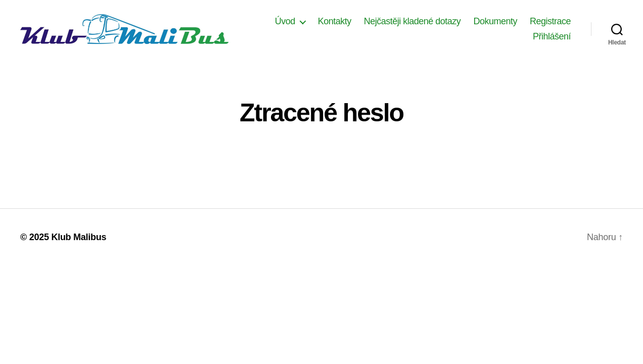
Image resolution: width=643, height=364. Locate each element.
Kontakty (388, 25)
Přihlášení (552, 40)
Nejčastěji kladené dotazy (466, 25)
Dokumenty (549, 25)
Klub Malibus (79, 244)
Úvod (339, 25)
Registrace (500, 40)
